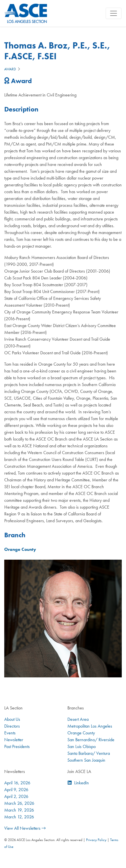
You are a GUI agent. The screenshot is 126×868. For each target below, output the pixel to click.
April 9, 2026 (16, 790)
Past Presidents (17, 746)
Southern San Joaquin (86, 760)
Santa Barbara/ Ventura (89, 753)
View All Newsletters (25, 828)
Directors (12, 726)
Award (10, 69)
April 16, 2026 (17, 783)
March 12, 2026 (19, 817)
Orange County (81, 733)
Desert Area (78, 719)
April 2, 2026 (16, 796)
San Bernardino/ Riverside (91, 740)
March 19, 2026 (19, 810)
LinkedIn (82, 783)
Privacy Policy (96, 840)
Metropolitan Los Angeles (90, 726)
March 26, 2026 (19, 803)
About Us (12, 719)
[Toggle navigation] (114, 13)
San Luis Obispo (82, 746)
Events (10, 733)
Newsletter (14, 740)
